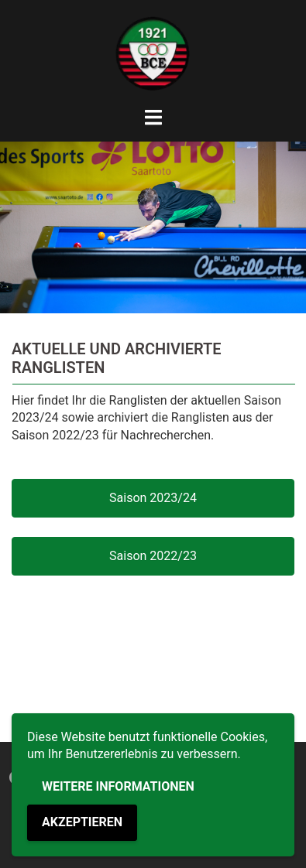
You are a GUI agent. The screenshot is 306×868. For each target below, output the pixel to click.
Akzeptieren (82, 822)
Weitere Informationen (118, 786)
